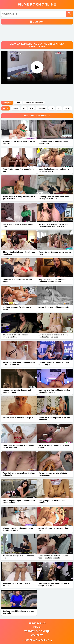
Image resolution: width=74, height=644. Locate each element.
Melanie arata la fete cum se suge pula (19, 418)
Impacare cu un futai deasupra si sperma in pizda (17, 391)
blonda (16, 108)
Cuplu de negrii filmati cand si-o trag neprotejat (18, 612)
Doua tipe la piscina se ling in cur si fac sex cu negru (54, 170)
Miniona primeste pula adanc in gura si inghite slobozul (18, 529)
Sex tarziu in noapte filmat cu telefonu (55, 307)
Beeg (18, 103)
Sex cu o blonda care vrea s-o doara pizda (54, 529)
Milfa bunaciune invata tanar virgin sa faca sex (19, 142)
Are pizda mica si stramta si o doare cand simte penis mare (54, 336)
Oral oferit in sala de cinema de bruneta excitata (16, 336)
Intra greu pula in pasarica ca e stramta (52, 502)
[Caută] (69, 14)
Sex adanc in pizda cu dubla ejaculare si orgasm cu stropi (19, 363)
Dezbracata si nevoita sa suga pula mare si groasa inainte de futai (53, 225)
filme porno (37, 623)
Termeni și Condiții (37, 631)
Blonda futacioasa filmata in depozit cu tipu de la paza (54, 584)
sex (59, 108)
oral (52, 108)
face (31, 108)
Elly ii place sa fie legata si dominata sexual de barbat (18, 446)
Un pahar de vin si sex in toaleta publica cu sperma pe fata (52, 281)
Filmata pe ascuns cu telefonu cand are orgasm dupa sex (54, 198)
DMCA (37, 627)
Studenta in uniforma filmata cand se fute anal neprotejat (54, 391)
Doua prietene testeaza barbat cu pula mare (55, 253)
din (24, 108)
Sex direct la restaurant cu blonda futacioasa (17, 281)
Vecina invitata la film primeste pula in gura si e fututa (19, 198)
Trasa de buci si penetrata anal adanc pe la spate (19, 474)
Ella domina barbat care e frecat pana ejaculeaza (19, 253)
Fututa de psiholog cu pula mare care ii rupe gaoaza (19, 502)
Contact (37, 635)
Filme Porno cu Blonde (34, 103)
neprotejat (42, 108)
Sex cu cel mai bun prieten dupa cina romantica (54, 419)
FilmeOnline (37, 4)
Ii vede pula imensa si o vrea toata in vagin (18, 225)
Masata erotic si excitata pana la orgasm (16, 584)
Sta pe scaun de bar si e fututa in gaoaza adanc (53, 474)
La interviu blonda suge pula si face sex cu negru (54, 363)
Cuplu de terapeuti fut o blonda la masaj (17, 308)
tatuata (68, 108)
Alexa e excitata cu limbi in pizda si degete (54, 446)
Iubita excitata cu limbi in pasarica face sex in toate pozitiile (53, 557)
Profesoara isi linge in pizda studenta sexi (19, 557)
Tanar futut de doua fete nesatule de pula (18, 170)
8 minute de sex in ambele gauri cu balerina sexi (53, 142)
